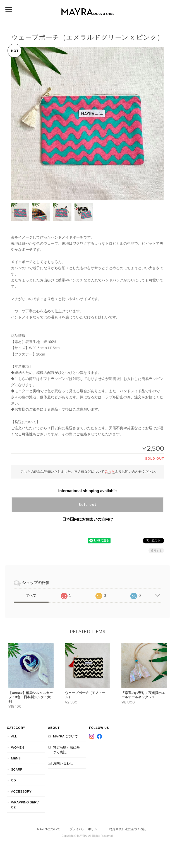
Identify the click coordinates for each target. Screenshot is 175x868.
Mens (16, 758)
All (14, 736)
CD (14, 780)
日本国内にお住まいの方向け (88, 519)
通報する (156, 551)
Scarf (17, 769)
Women (18, 747)
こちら (110, 471)
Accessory (21, 791)
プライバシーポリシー (85, 829)
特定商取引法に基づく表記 (66, 750)
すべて (31, 595)
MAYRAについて (65, 736)
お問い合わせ (63, 763)
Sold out (88, 505)
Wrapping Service (25, 805)
